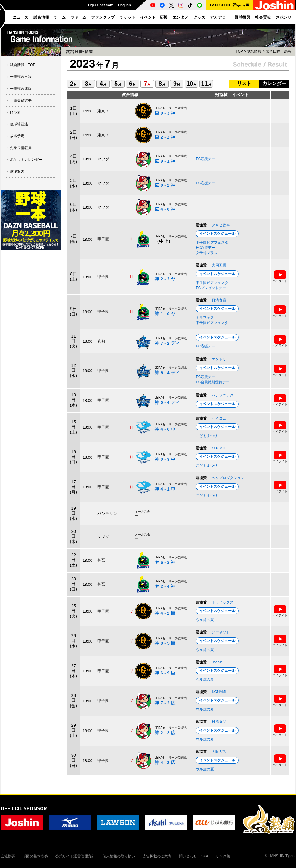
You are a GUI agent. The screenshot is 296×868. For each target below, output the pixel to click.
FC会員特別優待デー (213, 382)
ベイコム (219, 418)
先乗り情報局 (21, 148)
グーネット (221, 632)
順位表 (15, 112)
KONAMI (219, 692)
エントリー (221, 359)
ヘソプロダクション (228, 478)
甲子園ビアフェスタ (212, 243)
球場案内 (17, 172)
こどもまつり (207, 436)
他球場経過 (19, 124)
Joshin (217, 662)
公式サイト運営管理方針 (75, 856)
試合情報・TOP (23, 65)
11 (206, 84)
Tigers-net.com (100, 5)
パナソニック (223, 395)
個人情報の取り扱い (119, 856)
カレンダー (274, 83)
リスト (244, 83)
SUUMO (219, 448)
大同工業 (219, 265)
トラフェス (205, 318)
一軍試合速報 (21, 89)
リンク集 (223, 856)
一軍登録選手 (21, 100)
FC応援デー (205, 159)
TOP (239, 51)
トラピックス (223, 602)
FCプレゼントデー (211, 288)
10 (191, 84)
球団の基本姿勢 (35, 856)
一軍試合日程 (21, 77)
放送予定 (17, 136)
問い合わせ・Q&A (194, 856)
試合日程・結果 (278, 51)
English (124, 5)
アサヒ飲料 (221, 225)
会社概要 (8, 856)
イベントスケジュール (217, 234)
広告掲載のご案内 (157, 856)
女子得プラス (207, 253)
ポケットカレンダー (26, 160)
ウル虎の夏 (205, 620)
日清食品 (219, 300)
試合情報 (254, 51)
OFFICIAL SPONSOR (24, 808)
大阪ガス (219, 752)
